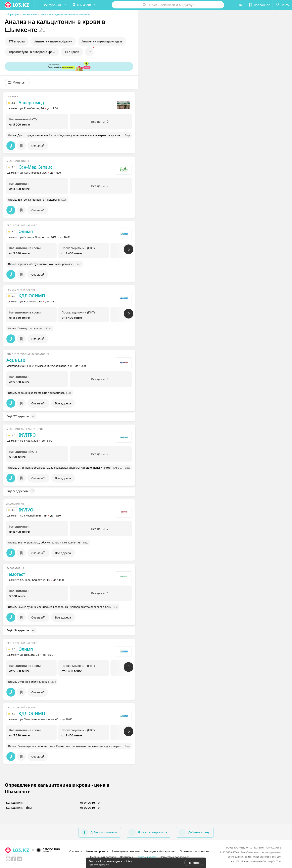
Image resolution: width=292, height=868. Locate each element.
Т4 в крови (72, 52)
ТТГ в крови (17, 41)
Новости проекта (97, 851)
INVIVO (26, 510)
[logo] (17, 5)
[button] (52, 5)
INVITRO (27, 435)
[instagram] (8, 859)
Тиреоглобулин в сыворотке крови (32, 52)
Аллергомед (31, 103)
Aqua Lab (16, 360)
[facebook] (14, 859)
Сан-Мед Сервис (35, 167)
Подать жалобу (146, 857)
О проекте (76, 851)
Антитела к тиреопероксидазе (102, 41)
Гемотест (16, 574)
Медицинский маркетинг (160, 851)
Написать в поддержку (174, 857)
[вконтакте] (19, 859)
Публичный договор (103, 857)
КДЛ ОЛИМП (32, 296)
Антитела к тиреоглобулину (53, 41)
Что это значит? (99, 865)
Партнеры (126, 857)
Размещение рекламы (126, 851)
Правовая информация (194, 851)
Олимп (26, 231)
